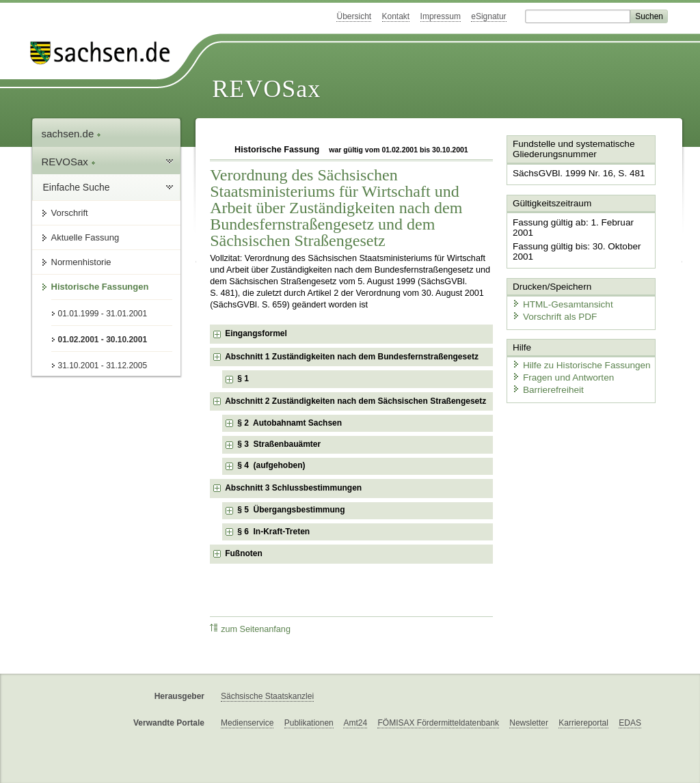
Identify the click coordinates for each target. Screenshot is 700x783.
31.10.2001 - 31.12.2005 (103, 366)
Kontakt (396, 16)
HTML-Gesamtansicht (559, 291)
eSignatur (488, 16)
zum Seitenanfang (250, 629)
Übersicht (354, 16)
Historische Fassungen (100, 287)
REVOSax (266, 89)
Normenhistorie (81, 262)
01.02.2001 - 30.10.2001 (103, 340)
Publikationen (309, 723)
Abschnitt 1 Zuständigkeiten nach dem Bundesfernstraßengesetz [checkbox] (352, 357)
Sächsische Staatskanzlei (267, 696)
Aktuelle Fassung (85, 237)
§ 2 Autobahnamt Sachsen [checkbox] (290, 423)
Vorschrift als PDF (552, 302)
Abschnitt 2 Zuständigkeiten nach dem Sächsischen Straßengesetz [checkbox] (355, 401)
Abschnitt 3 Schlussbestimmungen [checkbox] (293, 488)
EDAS (630, 723)
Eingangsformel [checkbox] (256, 333)
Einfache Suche (77, 187)
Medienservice (247, 723)
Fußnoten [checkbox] (244, 553)
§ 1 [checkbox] (244, 379)
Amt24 (355, 723)
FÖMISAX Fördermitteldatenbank (438, 723)
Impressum (441, 16)
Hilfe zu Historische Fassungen (577, 350)
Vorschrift (70, 213)
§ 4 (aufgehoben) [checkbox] (271, 465)
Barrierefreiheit (546, 374)
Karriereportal (583, 723)
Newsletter (529, 723)
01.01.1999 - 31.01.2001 (103, 314)
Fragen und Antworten (560, 362)
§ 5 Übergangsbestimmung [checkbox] (291, 510)
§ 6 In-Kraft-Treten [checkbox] (273, 532)
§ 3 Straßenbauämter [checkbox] (279, 444)
